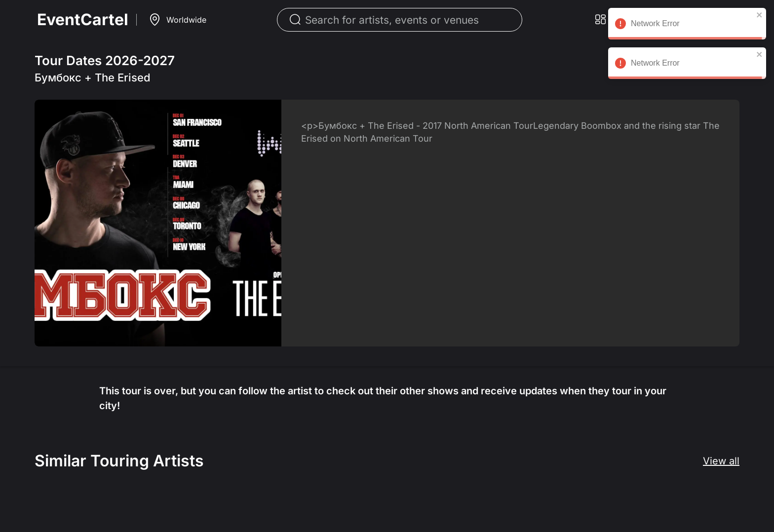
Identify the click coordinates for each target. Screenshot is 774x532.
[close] (760, 15)
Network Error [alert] (687, 25)
